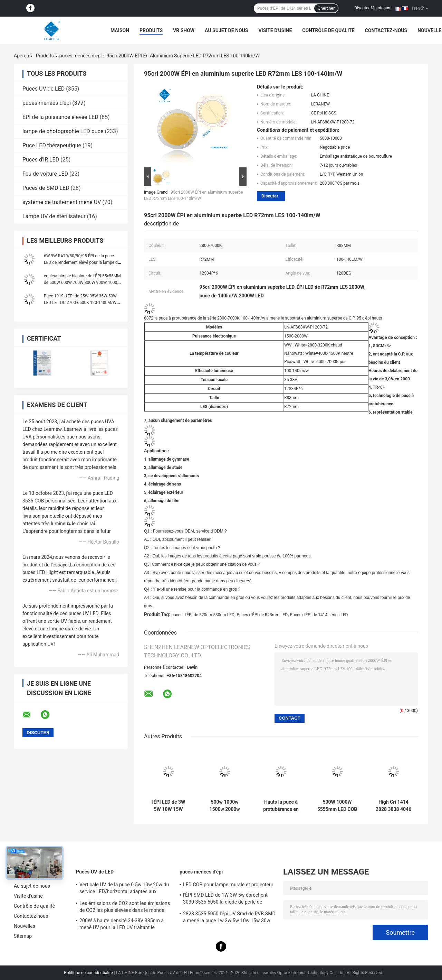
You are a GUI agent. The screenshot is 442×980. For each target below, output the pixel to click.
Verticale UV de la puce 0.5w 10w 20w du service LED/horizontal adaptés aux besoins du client (124, 889)
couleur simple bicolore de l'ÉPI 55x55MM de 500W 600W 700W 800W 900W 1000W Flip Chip (82, 283)
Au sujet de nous (226, 30)
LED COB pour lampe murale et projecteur (228, 885)
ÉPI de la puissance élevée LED (60, 117)
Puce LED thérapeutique (52, 145)
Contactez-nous (386, 30)
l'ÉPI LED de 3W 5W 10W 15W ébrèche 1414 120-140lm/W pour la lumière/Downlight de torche (168, 806)
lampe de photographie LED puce (63, 131)
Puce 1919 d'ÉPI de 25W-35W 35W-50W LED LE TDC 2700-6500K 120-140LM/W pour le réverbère (80, 303)
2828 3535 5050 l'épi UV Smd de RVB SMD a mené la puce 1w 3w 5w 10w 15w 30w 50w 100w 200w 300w (229, 918)
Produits (151, 30)
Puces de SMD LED (46, 188)
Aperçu (21, 56)
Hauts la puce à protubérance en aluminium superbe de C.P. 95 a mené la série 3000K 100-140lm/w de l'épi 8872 (281, 806)
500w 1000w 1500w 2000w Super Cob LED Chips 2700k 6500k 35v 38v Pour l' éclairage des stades (224, 806)
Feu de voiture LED (45, 174)
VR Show (184, 30)
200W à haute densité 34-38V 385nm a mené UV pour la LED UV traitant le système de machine (122, 925)
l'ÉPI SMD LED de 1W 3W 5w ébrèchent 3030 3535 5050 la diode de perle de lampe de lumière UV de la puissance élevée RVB (225, 899)
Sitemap (23, 936)
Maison (120, 30)
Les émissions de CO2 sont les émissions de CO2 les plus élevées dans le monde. (125, 907)
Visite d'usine (275, 30)
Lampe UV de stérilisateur (54, 216)
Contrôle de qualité (328, 30)
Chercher (326, 8)
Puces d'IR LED (41, 160)
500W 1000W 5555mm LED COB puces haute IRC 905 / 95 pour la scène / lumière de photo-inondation (337, 806)
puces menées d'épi (81, 56)
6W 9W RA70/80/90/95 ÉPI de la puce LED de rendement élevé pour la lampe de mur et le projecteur (82, 262)
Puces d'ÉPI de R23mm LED (262, 615)
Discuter (270, 196)
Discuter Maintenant (373, 8)
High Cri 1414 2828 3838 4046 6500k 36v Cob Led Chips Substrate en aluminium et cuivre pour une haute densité (393, 806)
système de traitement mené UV (62, 202)
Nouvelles (25, 926)
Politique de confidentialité (88, 973)
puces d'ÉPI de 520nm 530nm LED (203, 615)
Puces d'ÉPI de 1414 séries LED (319, 615)
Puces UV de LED (44, 89)
